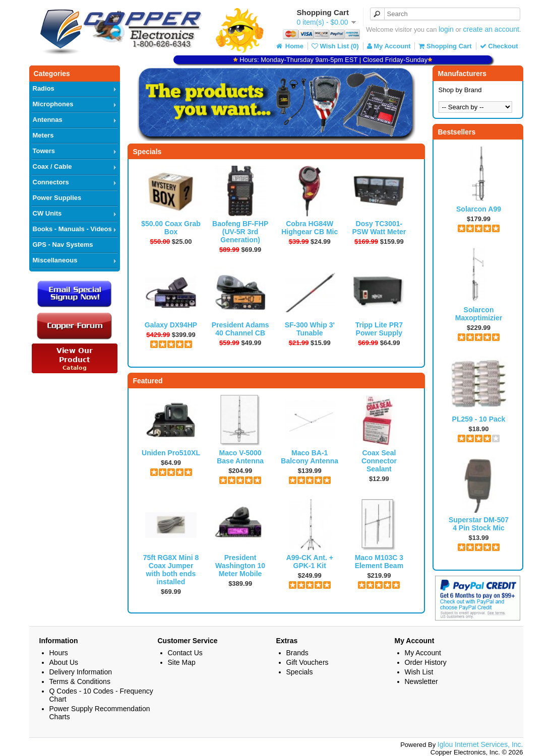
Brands (297, 653)
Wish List (419, 672)
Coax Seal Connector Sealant (379, 461)
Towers (44, 151)
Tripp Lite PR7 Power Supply (379, 329)
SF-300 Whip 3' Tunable (310, 329)
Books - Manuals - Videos (72, 229)
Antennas (48, 120)
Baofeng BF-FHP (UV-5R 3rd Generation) (240, 232)
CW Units (47, 213)
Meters (43, 135)
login (446, 29)
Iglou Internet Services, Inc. (480, 744)
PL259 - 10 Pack (479, 419)
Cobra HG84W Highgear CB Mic (310, 228)
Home (289, 46)
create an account (491, 29)
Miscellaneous (55, 260)
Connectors (51, 182)
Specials (300, 672)
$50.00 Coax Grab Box (171, 228)
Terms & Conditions (80, 681)
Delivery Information (81, 672)
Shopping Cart (445, 46)
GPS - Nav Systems (63, 245)
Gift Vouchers (308, 662)
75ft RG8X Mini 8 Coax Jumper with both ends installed (171, 570)
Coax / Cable (52, 166)
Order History (426, 662)
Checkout (499, 46)
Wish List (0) (335, 46)
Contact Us (185, 653)
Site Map (182, 662)
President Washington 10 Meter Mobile (240, 566)
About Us (64, 662)
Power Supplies (57, 198)
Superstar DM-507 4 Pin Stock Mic (479, 524)
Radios (44, 88)
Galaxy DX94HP (171, 325)
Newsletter (421, 681)
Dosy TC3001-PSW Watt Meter (379, 228)
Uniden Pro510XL (171, 453)
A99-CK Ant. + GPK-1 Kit (310, 562)
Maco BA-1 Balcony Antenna (310, 457)
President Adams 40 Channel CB (240, 329)
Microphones (53, 104)
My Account (389, 46)
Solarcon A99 (479, 209)
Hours (59, 653)
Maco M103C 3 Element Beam (379, 562)
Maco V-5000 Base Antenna (240, 457)
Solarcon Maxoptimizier (479, 314)
